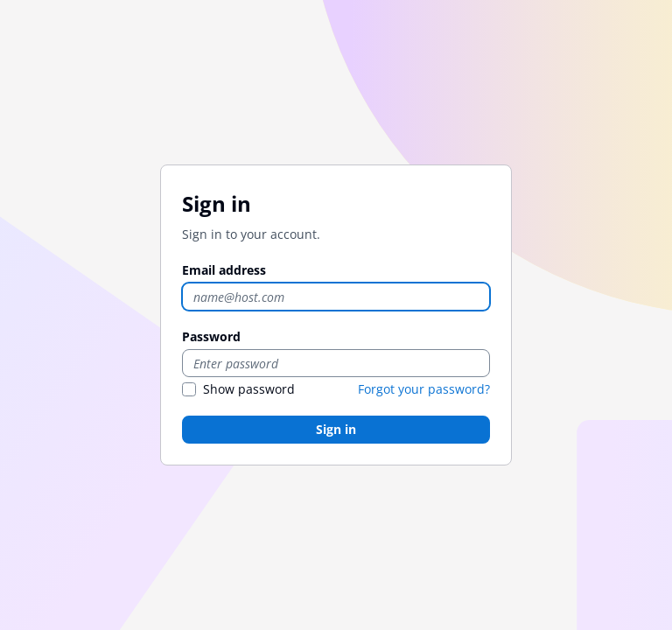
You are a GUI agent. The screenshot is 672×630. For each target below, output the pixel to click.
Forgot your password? (424, 389)
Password (211, 336)
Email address (224, 270)
